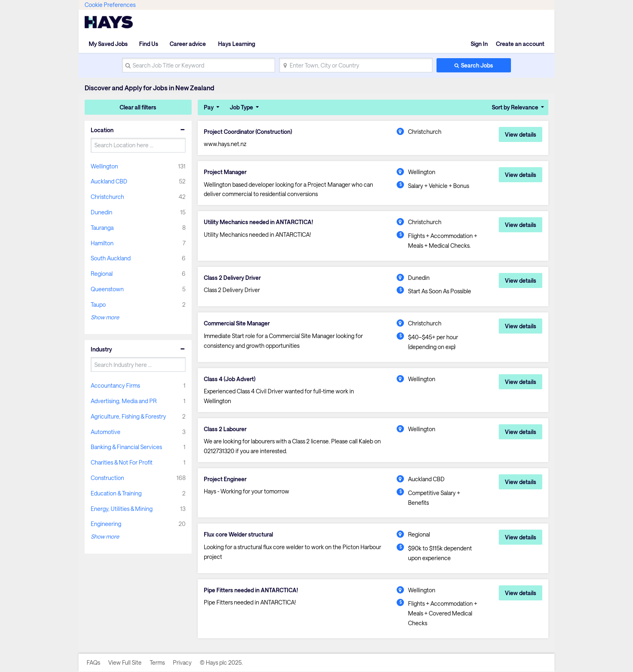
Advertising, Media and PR (124, 401)
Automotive (106, 432)
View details (521, 134)
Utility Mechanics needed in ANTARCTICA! (259, 223)
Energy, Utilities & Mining (122, 509)
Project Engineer (225, 480)
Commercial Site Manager (238, 324)
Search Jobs (477, 65)
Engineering (106, 524)
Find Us (149, 44)
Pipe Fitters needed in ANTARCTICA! (251, 591)
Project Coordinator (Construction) (248, 132)
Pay (209, 107)
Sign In (479, 44)
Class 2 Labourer (226, 430)
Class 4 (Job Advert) (230, 379)
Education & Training (116, 493)
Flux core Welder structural (239, 535)
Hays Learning (236, 44)
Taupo (98, 304)
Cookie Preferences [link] (110, 5)
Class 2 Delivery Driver (232, 278)
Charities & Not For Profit (122, 462)
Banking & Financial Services (126, 447)
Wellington (104, 166)
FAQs (93, 663)
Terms (157, 663)
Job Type (241, 107)
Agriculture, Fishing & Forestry (128, 416)
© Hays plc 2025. (221, 663)
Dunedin (101, 212)
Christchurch (107, 197)
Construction (107, 478)
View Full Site (125, 663)
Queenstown (107, 289)
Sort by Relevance (515, 107)
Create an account (520, 44)
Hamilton (102, 243)
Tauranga (102, 228)
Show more (105, 317)
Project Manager (226, 172)
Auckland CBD (109, 181)
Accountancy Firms (115, 385)
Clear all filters (138, 107)
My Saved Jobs (108, 44)
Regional (102, 274)
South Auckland (111, 258)
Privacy (182, 663)
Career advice (188, 44)
